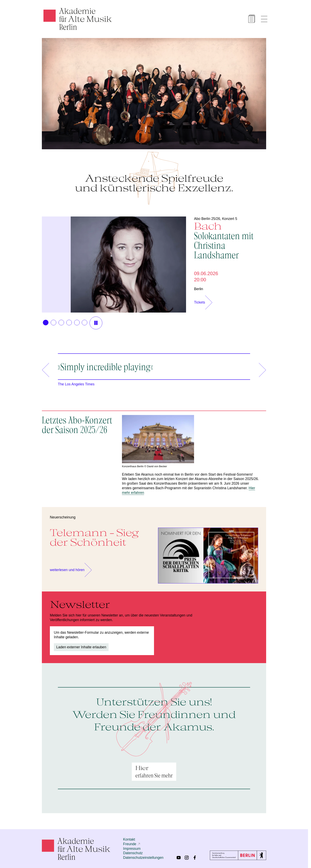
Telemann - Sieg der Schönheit (94, 537)
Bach (230, 240)
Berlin (199, 289)
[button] (46, 323)
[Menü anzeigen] (264, 19)
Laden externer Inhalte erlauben (81, 647)
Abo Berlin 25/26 (207, 219)
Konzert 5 (230, 219)
